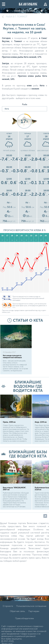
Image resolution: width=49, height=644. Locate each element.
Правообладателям (24, 618)
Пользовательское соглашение (31, 606)
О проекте (8, 606)
